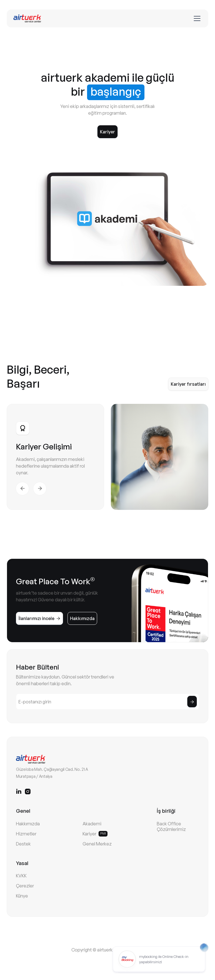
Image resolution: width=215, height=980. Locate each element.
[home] (27, 19)
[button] (196, 18)
